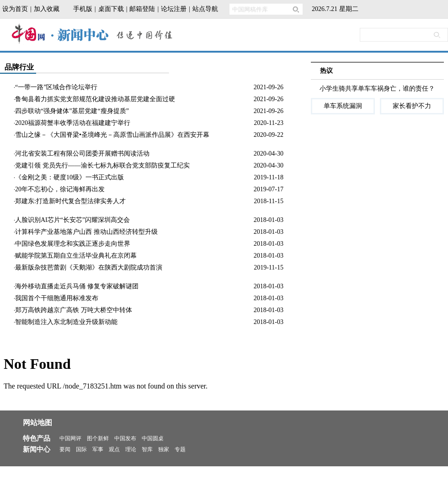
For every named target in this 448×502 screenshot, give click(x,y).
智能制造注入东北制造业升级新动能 (66, 322)
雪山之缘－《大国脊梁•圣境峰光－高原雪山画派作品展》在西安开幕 (112, 135)
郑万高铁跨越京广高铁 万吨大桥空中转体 (74, 310)
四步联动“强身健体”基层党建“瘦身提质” (72, 111)
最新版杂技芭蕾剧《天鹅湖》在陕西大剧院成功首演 (89, 267)
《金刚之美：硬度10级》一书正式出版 (69, 177)
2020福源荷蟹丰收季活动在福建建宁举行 (73, 123)
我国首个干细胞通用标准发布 (57, 298)
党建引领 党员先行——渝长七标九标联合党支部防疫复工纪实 (102, 165)
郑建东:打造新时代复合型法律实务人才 (70, 201)
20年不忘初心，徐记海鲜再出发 (60, 189)
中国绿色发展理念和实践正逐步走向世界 (73, 244)
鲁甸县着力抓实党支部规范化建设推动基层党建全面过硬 (95, 99)
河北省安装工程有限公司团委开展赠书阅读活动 (82, 154)
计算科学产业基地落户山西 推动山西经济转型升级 (86, 232)
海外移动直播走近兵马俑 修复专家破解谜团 (77, 286)
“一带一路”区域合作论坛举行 (56, 87)
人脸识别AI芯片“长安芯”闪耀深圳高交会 (72, 220)
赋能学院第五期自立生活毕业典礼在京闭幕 (76, 256)
